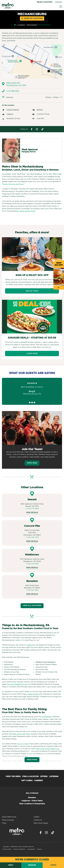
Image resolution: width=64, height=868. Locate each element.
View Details (32, 513)
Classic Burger (33, 694)
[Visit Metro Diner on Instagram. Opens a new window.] (37, 129)
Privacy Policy (7, 849)
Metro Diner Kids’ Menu (21, 734)
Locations (21, 25)
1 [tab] (30, 402)
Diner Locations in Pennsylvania (32, 804)
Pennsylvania (32, 25)
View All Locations (32, 606)
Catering (10, 114)
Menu (11, 865)
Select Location (45, 2)
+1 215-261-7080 (32, 590)
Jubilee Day (31, 645)
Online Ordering (13, 110)
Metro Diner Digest (41, 823)
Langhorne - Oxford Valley (32, 801)
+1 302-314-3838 (32, 564)
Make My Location (33, 19)
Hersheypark (47, 717)
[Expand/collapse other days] (61, 97)
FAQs (4, 823)
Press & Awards (8, 820)
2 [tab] (32, 402)
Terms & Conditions (19, 849)
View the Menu (13, 777)
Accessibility (31, 849)
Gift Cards (27, 781)
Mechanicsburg (44, 25)
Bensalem (32, 798)
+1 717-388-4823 (13, 91)
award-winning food (27, 211)
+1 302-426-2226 (32, 537)
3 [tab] (34, 402)
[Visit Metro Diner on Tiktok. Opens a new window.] (42, 129)
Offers (44, 777)
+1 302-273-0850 (32, 509)
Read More (32, 760)
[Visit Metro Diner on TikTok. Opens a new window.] (53, 833)
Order (53, 865)
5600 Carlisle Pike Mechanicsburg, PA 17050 (16, 84)
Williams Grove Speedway (46, 662)
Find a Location (30, 777)
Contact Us (38, 820)
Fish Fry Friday (23, 744)
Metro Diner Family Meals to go (48, 749)
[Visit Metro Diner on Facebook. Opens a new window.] (32, 129)
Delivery (40, 110)
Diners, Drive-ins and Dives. (13, 184)
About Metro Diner (9, 817)
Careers (38, 781)
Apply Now (32, 463)
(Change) (58, 2)
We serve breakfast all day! (17, 684)
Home (15, 25)
